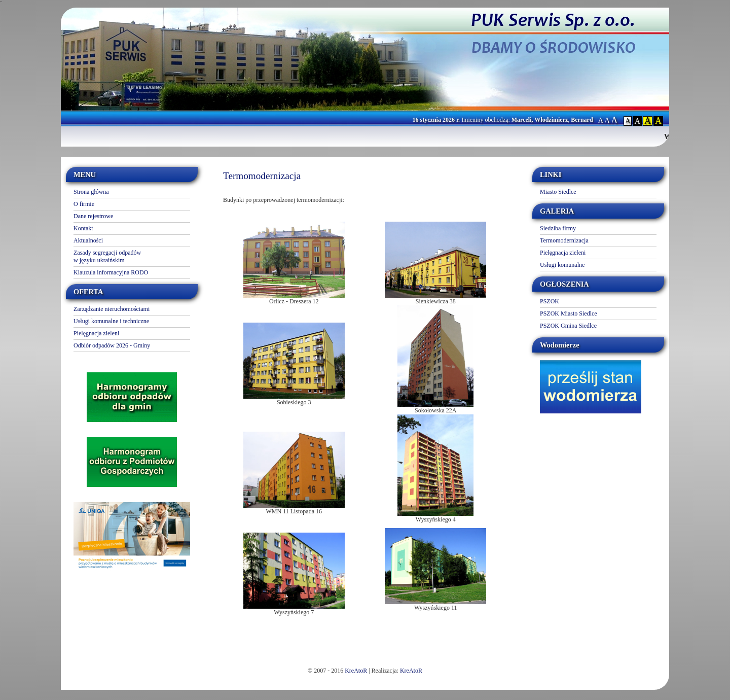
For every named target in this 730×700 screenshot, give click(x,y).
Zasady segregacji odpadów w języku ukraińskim (107, 256)
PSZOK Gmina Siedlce (568, 326)
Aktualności (88, 240)
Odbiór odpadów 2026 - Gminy (112, 345)
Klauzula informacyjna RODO (111, 272)
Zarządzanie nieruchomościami (112, 309)
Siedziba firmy (558, 228)
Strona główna (91, 192)
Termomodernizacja (564, 240)
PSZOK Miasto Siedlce (569, 313)
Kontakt (83, 228)
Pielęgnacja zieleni (96, 333)
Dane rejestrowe (93, 216)
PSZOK (550, 301)
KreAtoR (356, 671)
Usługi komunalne (562, 265)
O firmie (84, 204)
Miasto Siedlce (558, 192)
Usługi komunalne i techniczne (111, 321)
